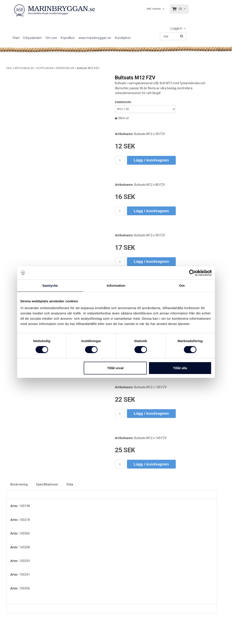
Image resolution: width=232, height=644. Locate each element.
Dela (70, 484)
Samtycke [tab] (50, 286)
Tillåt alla (180, 368)
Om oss (51, 38)
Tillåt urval (115, 368)
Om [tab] (182, 286)
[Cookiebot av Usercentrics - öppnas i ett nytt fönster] (192, 273)
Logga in (176, 28)
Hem (9, 68)
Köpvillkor (68, 38)
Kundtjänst (123, 38)
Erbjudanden (33, 38)
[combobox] (156, 9)
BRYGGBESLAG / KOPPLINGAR (34, 68)
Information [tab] (116, 286)
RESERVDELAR (65, 68)
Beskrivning (19, 484)
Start (16, 38)
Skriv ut (122, 118)
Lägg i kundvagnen (151, 160)
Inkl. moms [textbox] (154, 9)
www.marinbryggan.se (95, 38)
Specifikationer (47, 484)
